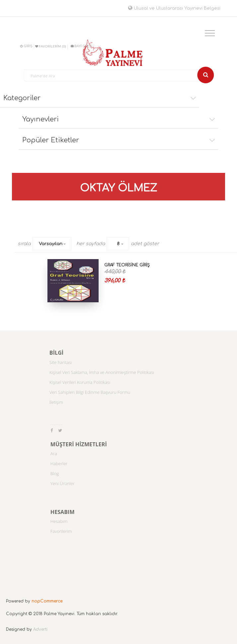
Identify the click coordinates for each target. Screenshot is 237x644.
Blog (55, 473)
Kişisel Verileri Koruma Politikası (80, 382)
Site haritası (61, 362)
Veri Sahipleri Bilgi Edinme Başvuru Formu (90, 392)
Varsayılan (51, 244)
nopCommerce (47, 601)
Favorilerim (61, 531)
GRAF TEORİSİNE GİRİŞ (127, 265)
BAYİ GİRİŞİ (81, 46)
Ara (54, 454)
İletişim (56, 402)
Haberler (59, 464)
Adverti (40, 629)
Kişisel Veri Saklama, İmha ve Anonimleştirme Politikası (102, 372)
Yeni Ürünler (63, 483)
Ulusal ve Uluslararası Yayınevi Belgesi (174, 8)
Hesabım (59, 521)
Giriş (26, 46)
